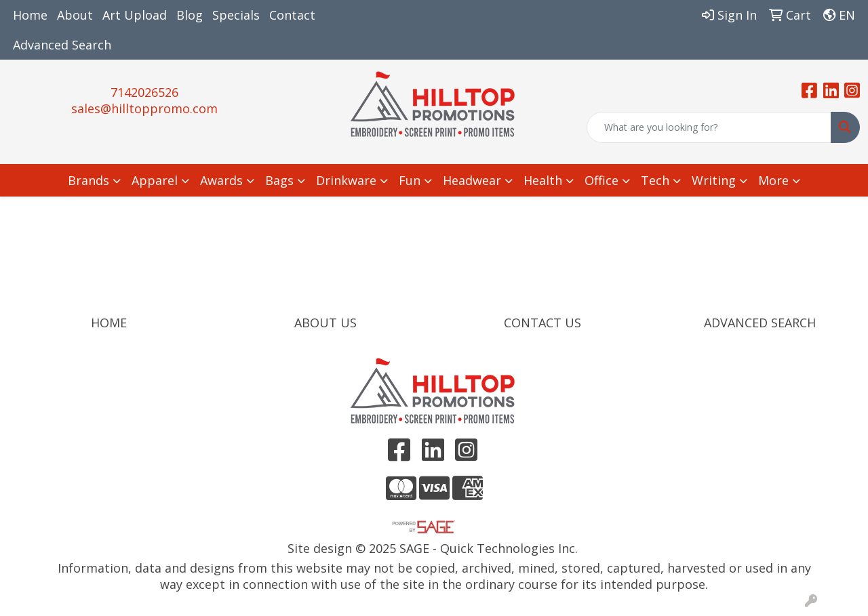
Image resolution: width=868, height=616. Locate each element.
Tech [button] (655, 180)
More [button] (773, 180)
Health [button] (543, 180)
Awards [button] (221, 180)
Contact (292, 15)
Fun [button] (410, 180)
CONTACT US (542, 323)
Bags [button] (279, 180)
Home (30, 15)
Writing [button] (714, 180)
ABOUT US (325, 323)
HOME (109, 323)
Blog (190, 15)
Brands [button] (88, 180)
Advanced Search (62, 45)
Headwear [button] (472, 180)
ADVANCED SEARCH (760, 323)
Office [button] (601, 180)
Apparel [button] (155, 180)
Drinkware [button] (346, 180)
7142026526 (144, 92)
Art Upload (135, 15)
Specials (236, 15)
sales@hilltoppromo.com (144, 108)
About (75, 15)
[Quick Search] (709, 127)
